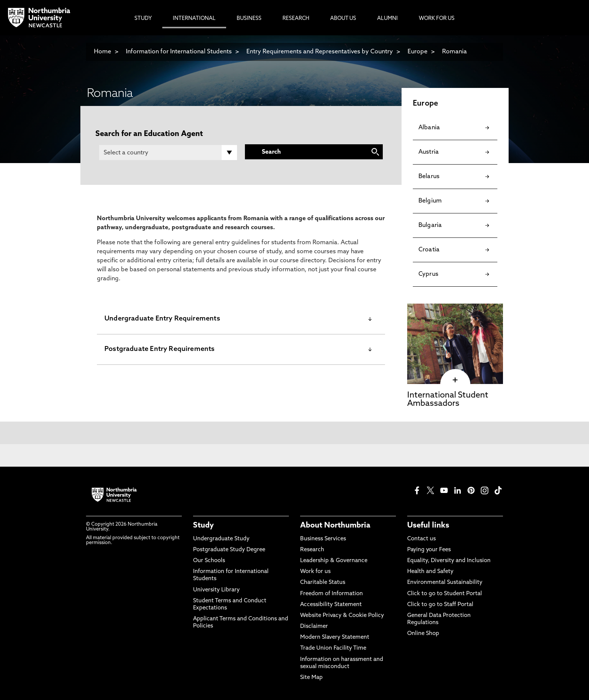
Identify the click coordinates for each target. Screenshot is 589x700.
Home (103, 52)
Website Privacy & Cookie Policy (342, 616)
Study (203, 526)
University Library (216, 590)
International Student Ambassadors (448, 400)
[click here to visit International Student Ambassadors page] (455, 380)
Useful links (428, 526)
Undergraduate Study (221, 539)
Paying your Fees (429, 550)
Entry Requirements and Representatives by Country (320, 52)
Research (312, 550)
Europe (418, 52)
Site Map (311, 678)
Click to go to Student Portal (445, 594)
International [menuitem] (194, 19)
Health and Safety (430, 572)
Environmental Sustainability (445, 583)
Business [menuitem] (249, 19)
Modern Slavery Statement (335, 637)
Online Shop (423, 634)
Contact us (421, 539)
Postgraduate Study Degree (229, 550)
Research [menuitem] (296, 19)
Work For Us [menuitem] (437, 19)
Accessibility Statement (331, 605)
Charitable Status (323, 583)
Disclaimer (314, 627)
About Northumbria (335, 526)
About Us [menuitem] (343, 19)
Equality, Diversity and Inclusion (449, 561)
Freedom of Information (332, 594)
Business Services (323, 539)
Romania (455, 52)
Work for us (315, 572)
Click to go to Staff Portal (440, 605)
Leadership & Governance (334, 561)
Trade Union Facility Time (333, 648)
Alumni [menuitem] (387, 19)
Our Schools (209, 561)
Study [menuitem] (143, 19)
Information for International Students (179, 52)
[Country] (168, 153)
